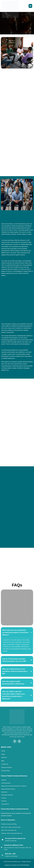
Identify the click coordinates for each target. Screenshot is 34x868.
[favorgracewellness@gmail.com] (2, 840)
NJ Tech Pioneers (24, 865)
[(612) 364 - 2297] (2, 855)
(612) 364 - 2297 (10, 854)
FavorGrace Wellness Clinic (14, 845)
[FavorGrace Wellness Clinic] (2, 847)
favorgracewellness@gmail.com (15, 838)
